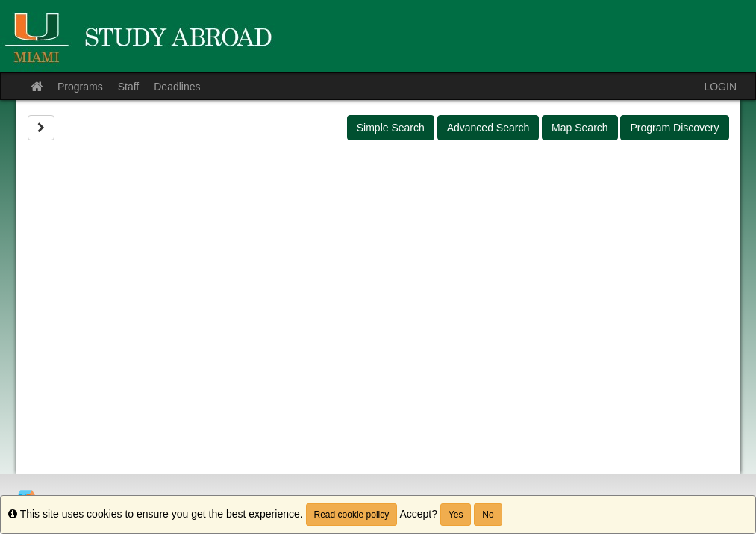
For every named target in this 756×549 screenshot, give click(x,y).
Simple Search (391, 128)
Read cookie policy (352, 515)
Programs (80, 87)
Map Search (580, 128)
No (488, 515)
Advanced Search (488, 128)
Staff (129, 87)
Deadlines (177, 87)
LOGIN (720, 87)
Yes (456, 515)
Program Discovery (674, 128)
